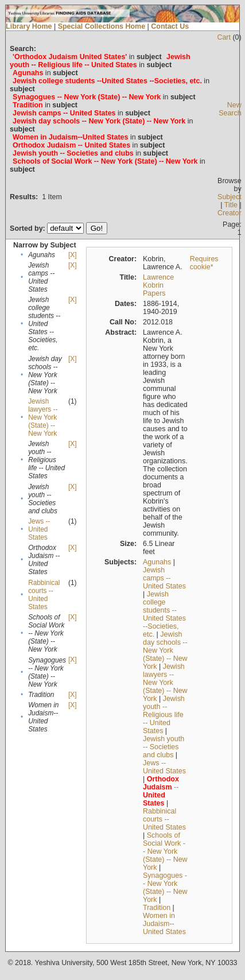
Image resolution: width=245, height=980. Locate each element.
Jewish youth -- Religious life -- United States (164, 715)
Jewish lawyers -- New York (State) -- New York (43, 417)
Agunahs (157, 562)
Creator (230, 213)
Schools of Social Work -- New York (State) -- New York (165, 851)
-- (161, 791)
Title (231, 205)
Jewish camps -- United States (164, 578)
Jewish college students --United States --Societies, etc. (164, 614)
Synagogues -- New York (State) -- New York (165, 888)
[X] (72, 255)
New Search (230, 109)
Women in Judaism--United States (164, 924)
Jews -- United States (39, 529)
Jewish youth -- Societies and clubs (164, 747)
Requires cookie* (204, 263)
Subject (230, 197)
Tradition (157, 908)
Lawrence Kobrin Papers (158, 285)
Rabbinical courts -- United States (44, 595)
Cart (224, 37)
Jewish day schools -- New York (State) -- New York (165, 650)
